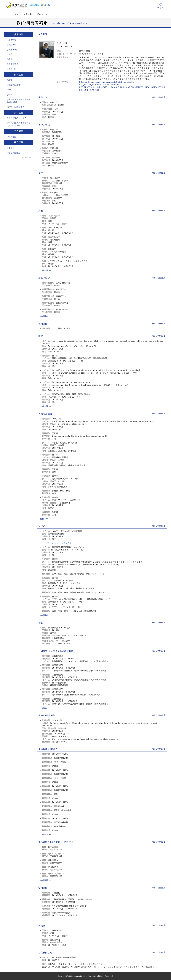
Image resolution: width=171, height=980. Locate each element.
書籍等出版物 (14, 85)
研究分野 (12, 69)
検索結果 (28, 14)
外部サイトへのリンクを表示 (57, 543)
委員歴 (11, 148)
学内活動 (12, 137)
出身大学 (12, 45)
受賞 (10, 95)
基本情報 (12, 40)
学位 (10, 54)
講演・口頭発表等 (16, 107)
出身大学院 (13, 50)
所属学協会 (13, 64)
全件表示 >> (46, 270)
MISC (11, 90)
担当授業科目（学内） (18, 118)
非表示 (161, 97)
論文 (10, 80)
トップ (15, 14)
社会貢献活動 (14, 153)
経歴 (10, 59)
